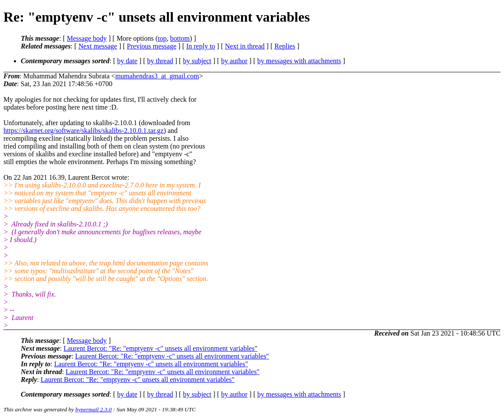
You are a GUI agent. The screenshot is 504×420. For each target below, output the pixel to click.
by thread (160, 61)
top (162, 38)
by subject (197, 61)
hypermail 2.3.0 (94, 409)
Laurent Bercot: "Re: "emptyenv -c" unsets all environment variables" (161, 348)
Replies (285, 46)
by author (234, 61)
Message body (87, 38)
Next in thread (245, 46)
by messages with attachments (299, 61)
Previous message (152, 46)
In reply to (201, 46)
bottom (180, 38)
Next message (98, 46)
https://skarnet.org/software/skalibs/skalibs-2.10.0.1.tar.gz (83, 131)
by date (127, 61)
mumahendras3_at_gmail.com (157, 76)
